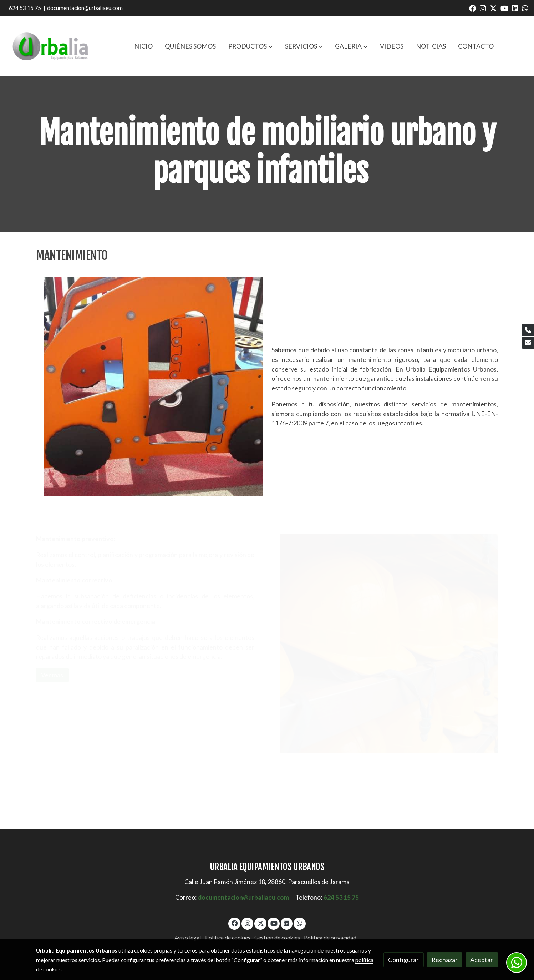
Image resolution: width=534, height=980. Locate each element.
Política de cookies (228, 938)
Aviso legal (188, 938)
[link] (50, 46)
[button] (250, 46)
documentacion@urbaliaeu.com (85, 8)
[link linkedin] (515, 8)
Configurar (403, 960)
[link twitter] (493, 8)
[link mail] (528, 343)
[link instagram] (483, 8)
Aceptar (482, 960)
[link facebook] (473, 8)
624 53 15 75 (25, 8)
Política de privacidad (330, 938)
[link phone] (528, 330)
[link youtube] (505, 8)
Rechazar (445, 960)
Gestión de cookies (277, 938)
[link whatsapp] (525, 8)
